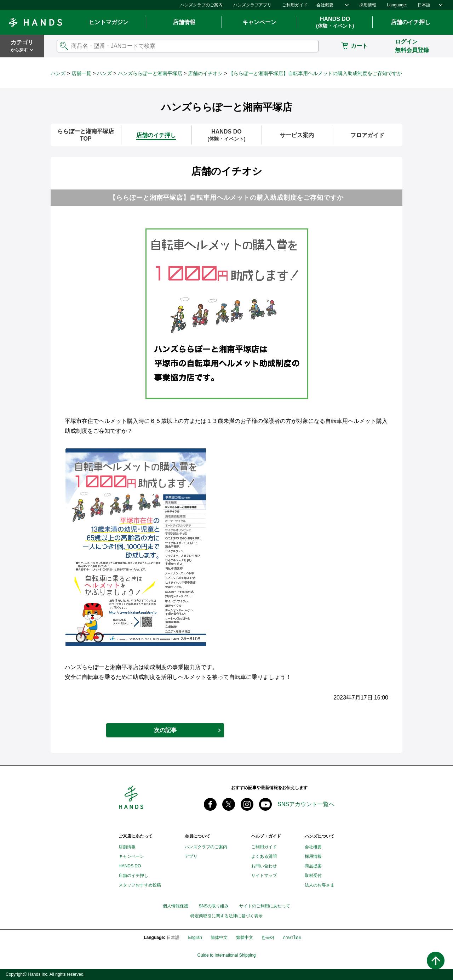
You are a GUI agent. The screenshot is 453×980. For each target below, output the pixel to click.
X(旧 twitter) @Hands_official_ (229, 804)
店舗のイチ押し (411, 22)
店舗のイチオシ (205, 73)
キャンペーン (259, 22)
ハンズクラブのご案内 (201, 5)
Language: (397, 5)
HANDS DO (335, 23)
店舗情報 (184, 22)
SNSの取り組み (214, 906)
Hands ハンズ (35, 22)
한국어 (268, 937)
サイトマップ (264, 876)
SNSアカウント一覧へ (306, 804)
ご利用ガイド (295, 5)
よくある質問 (264, 856)
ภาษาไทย (292, 937)
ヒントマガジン (109, 22)
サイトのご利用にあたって (265, 906)
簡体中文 (219, 937)
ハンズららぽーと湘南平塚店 (150, 73)
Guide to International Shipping (227, 955)
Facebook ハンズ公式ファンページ (210, 804)
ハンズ (58, 73)
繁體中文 (245, 937)
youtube (265, 804)
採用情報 (368, 5)
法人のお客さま (320, 885)
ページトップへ (436, 961)
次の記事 (165, 730)
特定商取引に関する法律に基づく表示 (226, 916)
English (195, 937)
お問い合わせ (264, 866)
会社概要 (325, 5)
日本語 (424, 5)
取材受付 (313, 876)
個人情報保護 (176, 906)
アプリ (191, 856)
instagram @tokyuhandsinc (247, 804)
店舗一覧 (81, 73)
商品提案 (313, 866)
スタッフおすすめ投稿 (140, 885)
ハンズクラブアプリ (252, 5)
